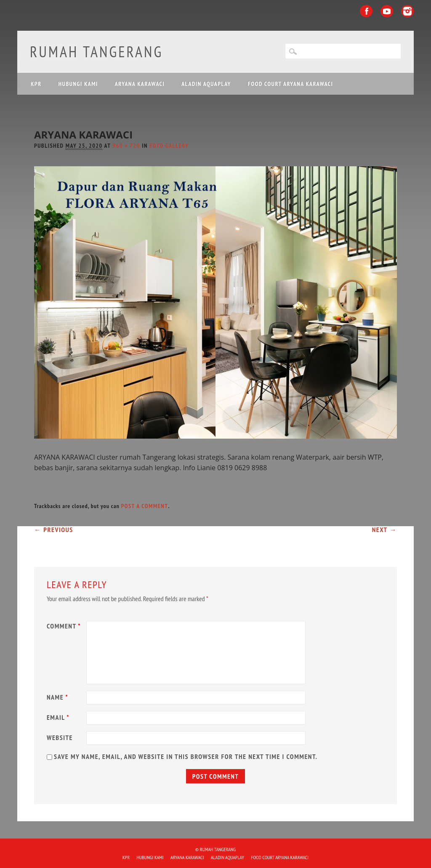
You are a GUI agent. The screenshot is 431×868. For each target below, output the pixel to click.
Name (59, 697)
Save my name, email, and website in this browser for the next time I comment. (186, 756)
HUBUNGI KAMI (78, 84)
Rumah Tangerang (96, 52)
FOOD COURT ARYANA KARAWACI (290, 84)
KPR (36, 84)
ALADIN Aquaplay (206, 84)
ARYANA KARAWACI (140, 84)
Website (60, 738)
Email (59, 717)
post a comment (145, 506)
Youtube (387, 11)
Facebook (366, 11)
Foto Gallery (169, 146)
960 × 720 (126, 146)
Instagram (407, 11)
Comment (65, 626)
